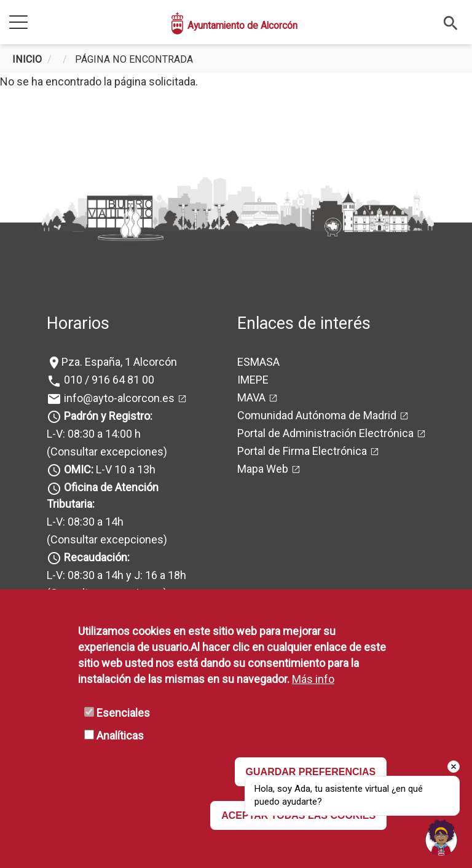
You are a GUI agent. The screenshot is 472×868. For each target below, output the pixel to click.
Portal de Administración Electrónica (325, 433)
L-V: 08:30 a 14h (85, 522)
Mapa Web (263, 469)
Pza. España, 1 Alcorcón (119, 362)
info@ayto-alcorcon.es (118, 398)
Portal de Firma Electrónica (302, 451)
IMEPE (253, 380)
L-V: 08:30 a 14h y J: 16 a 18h (116, 575)
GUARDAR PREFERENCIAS (311, 772)
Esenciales (123, 713)
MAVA (251, 397)
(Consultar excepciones (105, 452)
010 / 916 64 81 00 (108, 380)
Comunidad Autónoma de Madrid (317, 415)
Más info (313, 679)
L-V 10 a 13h (108, 469)
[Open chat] (441, 837)
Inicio (27, 59)
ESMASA (258, 362)
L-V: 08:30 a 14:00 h (94, 434)
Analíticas (120, 736)
